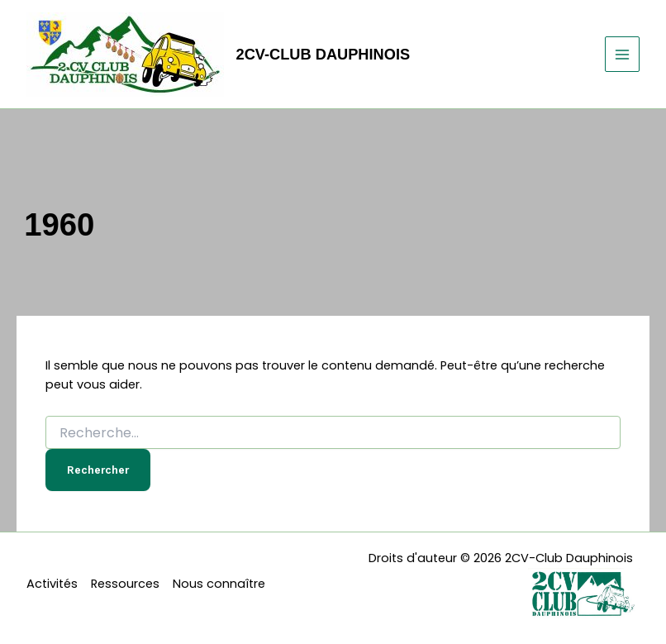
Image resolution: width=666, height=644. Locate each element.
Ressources (125, 584)
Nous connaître (219, 584)
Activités (52, 584)
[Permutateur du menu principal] (622, 54)
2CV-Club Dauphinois (323, 54)
